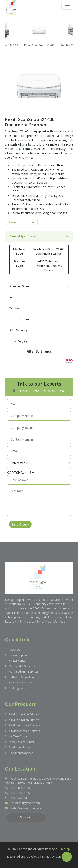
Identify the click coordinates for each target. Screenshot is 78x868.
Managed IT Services (22, 666)
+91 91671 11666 (28, 391)
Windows (15, 321)
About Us (14, 649)
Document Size (20, 332)
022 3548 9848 (17, 798)
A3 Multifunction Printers (24, 714)
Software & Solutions (22, 677)
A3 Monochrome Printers (24, 725)
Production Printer (20, 747)
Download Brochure (21, 235)
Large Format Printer (22, 742)
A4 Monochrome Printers (24, 731)
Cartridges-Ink (18, 688)
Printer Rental (17, 660)
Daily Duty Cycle (20, 354)
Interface (15, 310)
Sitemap (64, 849)
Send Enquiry (20, 524)
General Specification (24, 249)
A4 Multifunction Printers (24, 720)
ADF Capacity (18, 343)
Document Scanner (21, 753)
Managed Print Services (24, 671)
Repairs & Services (21, 682)
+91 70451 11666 (53, 391)
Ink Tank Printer (19, 736)
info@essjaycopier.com (23, 803)
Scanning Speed (20, 299)
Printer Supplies (19, 655)
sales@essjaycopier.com (24, 808)
